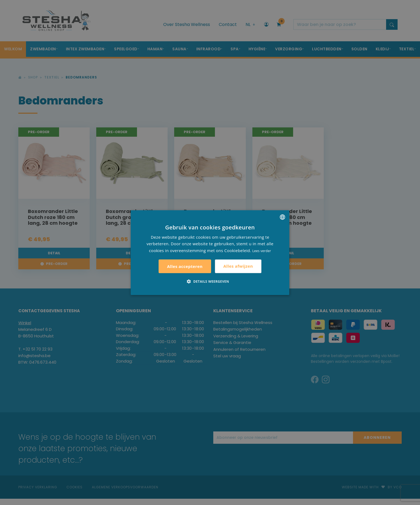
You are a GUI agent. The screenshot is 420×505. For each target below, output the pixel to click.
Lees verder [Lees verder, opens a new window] (262, 251)
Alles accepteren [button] (185, 266)
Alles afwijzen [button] (238, 266)
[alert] (210, 252)
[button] (210, 281)
